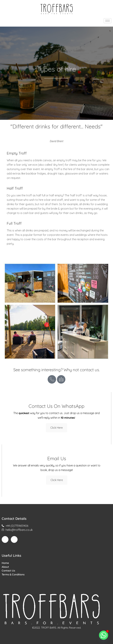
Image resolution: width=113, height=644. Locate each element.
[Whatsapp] (104, 635)
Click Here (56, 428)
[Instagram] (14, 539)
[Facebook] (5, 539)
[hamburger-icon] (108, 21)
